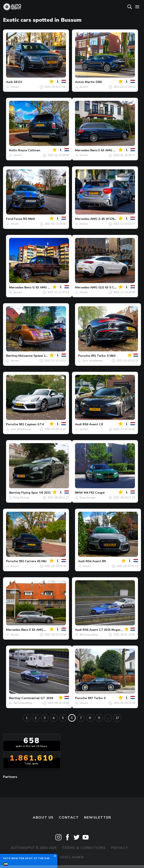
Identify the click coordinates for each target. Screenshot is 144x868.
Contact (69, 817)
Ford (9, 219)
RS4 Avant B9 (96, 561)
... (108, 718)
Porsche (84, 356)
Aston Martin (85, 82)
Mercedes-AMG (86, 219)
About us (43, 817)
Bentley (12, 356)
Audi (9, 82)
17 (117, 718)
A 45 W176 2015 (110, 219)
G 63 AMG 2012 (44, 287)
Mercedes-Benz (86, 150)
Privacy (120, 848)
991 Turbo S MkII (103, 356)
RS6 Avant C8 (93, 424)
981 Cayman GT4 (31, 424)
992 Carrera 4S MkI (33, 561)
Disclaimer (72, 857)
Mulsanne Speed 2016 (34, 356)
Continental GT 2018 (37, 698)
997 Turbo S (97, 698)
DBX (99, 82)
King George (22, 498)
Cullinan (34, 150)
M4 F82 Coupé (94, 493)
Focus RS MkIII (24, 219)
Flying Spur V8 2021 (36, 493)
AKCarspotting (89, 635)
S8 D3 (18, 82)
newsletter (98, 817)
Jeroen (15, 87)
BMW (79, 493)
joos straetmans (93, 361)
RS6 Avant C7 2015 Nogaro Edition (108, 630)
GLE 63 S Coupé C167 (114, 287)
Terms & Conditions (84, 848)
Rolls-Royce (18, 150)
